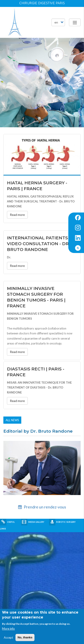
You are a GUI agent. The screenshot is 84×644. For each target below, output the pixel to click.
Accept (8, 638)
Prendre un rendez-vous (42, 507)
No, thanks (25, 637)
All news (12, 420)
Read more (17, 215)
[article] (42, 83)
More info (8, 629)
